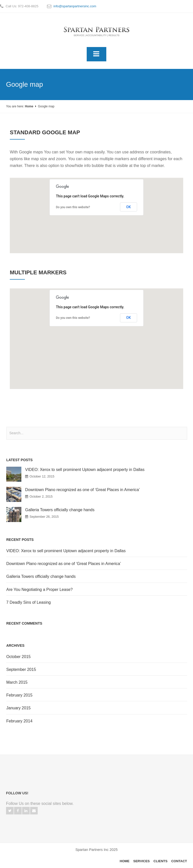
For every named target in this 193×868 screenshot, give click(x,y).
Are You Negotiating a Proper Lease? (39, 590)
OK (129, 207)
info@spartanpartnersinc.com (75, 6)
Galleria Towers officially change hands (60, 510)
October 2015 (18, 657)
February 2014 (19, 721)
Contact (179, 861)
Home (29, 106)
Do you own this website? (73, 207)
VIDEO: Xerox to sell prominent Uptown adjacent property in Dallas (85, 470)
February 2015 (19, 695)
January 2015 (18, 708)
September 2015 (21, 669)
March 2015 (17, 682)
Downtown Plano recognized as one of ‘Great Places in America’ (82, 490)
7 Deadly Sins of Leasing (29, 602)
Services (141, 861)
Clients (161, 861)
